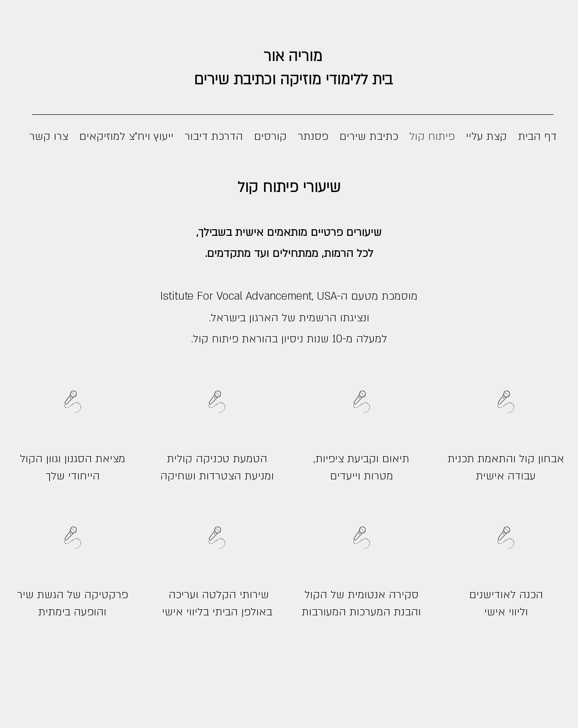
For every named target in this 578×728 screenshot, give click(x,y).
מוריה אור (293, 57)
